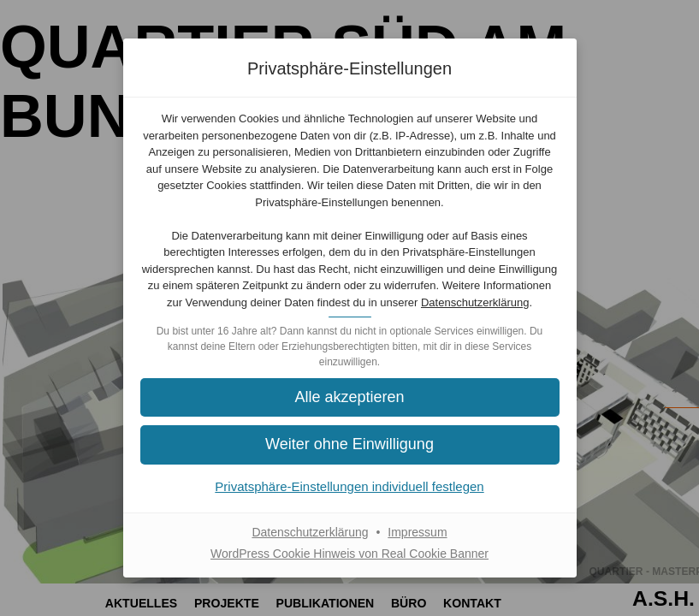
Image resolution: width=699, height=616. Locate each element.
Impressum (417, 532)
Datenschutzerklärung (475, 302)
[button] (350, 444)
